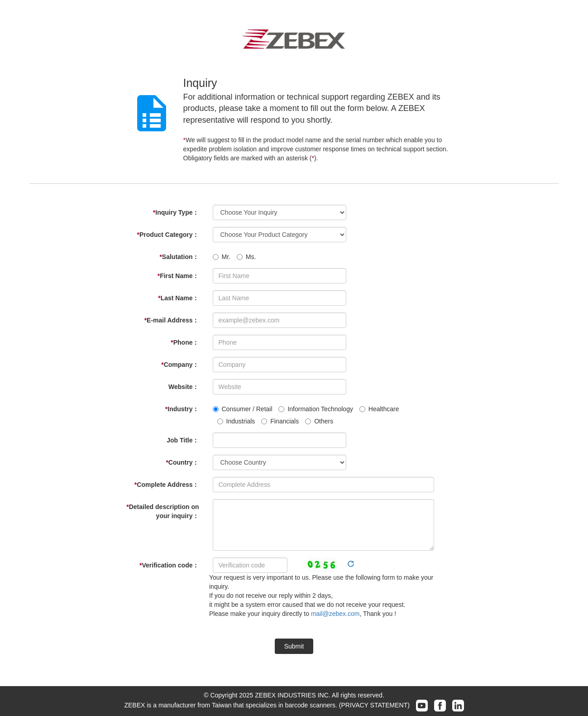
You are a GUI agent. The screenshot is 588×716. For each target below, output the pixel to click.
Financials (280, 421)
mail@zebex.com (335, 614)
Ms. (246, 257)
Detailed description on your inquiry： (163, 511)
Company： (180, 365)
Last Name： (178, 298)
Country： (182, 462)
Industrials (236, 421)
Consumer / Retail (243, 409)
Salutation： (179, 257)
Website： (184, 387)
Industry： (182, 409)
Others (319, 421)
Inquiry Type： (176, 212)
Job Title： (183, 440)
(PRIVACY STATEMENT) (374, 705)
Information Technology (316, 409)
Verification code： (169, 565)
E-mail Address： (172, 320)
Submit (294, 646)
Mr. (222, 257)
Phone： (185, 342)
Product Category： (168, 235)
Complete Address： (167, 485)
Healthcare (379, 409)
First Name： (178, 276)
